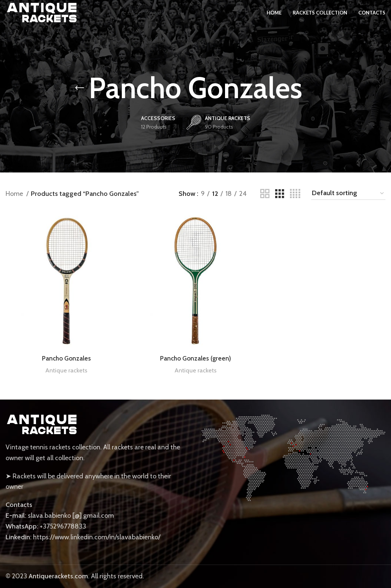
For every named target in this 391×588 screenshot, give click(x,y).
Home (15, 194)
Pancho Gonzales (66, 358)
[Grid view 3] (280, 194)
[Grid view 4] (295, 194)
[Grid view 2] (265, 194)
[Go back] (79, 88)
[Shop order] (348, 194)
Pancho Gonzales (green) (195, 358)
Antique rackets (66, 370)
